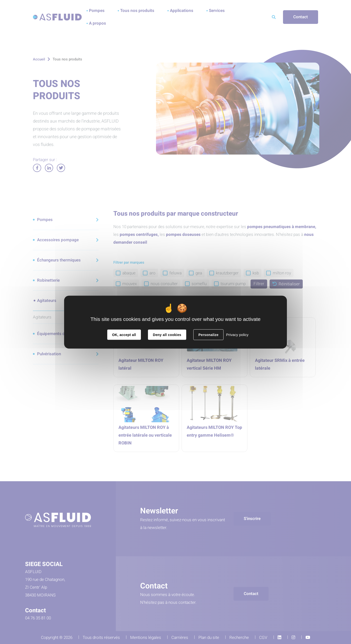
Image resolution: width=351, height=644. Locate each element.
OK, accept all (124, 335)
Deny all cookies (167, 335)
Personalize (208, 335)
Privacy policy (237, 334)
